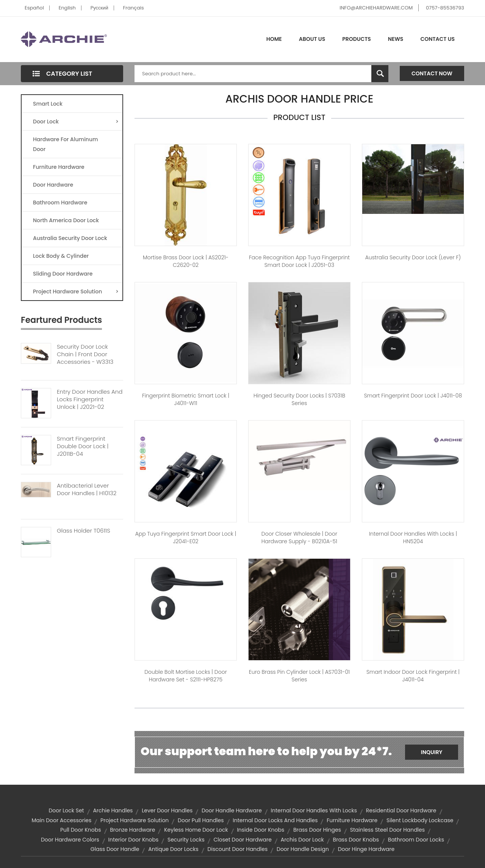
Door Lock (76, 122)
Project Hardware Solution (76, 291)
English (67, 8)
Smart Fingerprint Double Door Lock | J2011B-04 (83, 446)
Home (274, 39)
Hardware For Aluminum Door (66, 144)
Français (134, 8)
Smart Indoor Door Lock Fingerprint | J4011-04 (413, 676)
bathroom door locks (416, 840)
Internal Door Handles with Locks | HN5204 (413, 538)
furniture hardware (352, 820)
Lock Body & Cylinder (61, 256)
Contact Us (437, 39)
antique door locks (173, 849)
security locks (186, 840)
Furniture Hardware (59, 167)
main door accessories (62, 820)
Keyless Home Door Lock (196, 830)
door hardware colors (70, 840)
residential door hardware (401, 810)
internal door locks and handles (275, 820)
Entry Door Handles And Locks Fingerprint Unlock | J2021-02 (90, 399)
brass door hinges (317, 830)
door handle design (303, 849)
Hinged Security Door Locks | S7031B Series (299, 399)
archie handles (113, 810)
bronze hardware (132, 830)
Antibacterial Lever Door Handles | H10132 (87, 489)
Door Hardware (53, 185)
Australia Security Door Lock (70, 238)
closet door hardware (242, 840)
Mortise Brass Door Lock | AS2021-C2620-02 (186, 261)
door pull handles (201, 820)
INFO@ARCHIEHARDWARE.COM (376, 8)
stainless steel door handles (387, 830)
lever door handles (167, 810)
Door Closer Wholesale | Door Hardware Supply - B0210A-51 (299, 538)
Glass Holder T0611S (84, 531)
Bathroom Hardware (60, 203)
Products (357, 39)
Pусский (99, 8)
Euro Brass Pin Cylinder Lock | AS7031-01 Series (299, 676)
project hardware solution (135, 820)
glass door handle (115, 849)
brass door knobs (356, 840)
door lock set (66, 810)
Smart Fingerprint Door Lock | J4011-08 (413, 396)
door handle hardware (232, 810)
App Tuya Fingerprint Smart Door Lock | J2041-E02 (186, 538)
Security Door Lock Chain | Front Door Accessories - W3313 (85, 354)
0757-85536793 (445, 8)
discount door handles (238, 849)
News (396, 39)
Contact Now (432, 73)
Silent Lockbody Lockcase (420, 820)
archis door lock (302, 840)
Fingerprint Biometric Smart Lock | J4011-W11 (186, 399)
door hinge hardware (366, 849)
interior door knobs (134, 840)
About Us (312, 39)
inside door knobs (260, 830)
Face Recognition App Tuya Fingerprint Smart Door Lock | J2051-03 (299, 261)
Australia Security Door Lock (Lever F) (413, 257)
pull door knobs (81, 830)
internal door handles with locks (314, 810)
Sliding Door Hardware (63, 274)
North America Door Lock (66, 220)
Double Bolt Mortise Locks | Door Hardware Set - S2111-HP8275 (186, 676)
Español (34, 8)
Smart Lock (48, 104)
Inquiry (432, 752)
